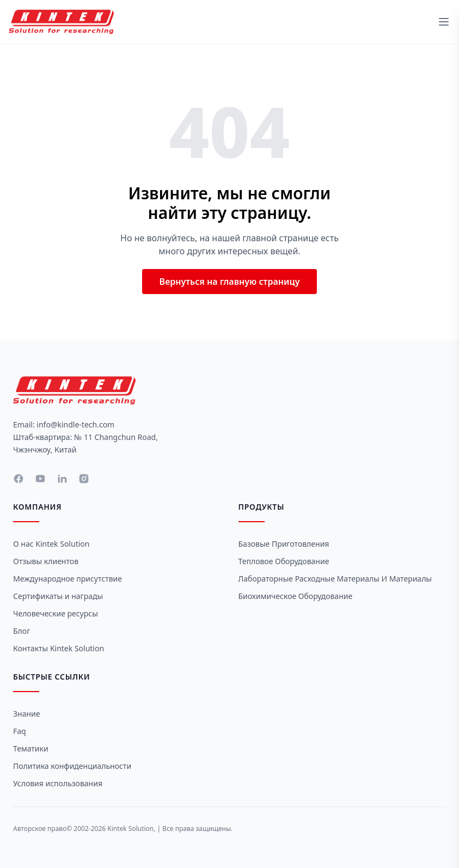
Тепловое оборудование (284, 561)
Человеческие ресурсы (56, 613)
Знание (26, 714)
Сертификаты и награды (58, 596)
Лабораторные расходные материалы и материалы (335, 579)
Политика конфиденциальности (72, 766)
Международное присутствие (68, 579)
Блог (22, 631)
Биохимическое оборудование (296, 596)
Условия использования (58, 783)
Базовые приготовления (284, 544)
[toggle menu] (444, 22)
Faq (20, 731)
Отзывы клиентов (46, 561)
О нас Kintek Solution (51, 544)
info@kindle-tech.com (75, 424)
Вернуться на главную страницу (230, 282)
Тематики (31, 748)
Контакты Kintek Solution (59, 648)
